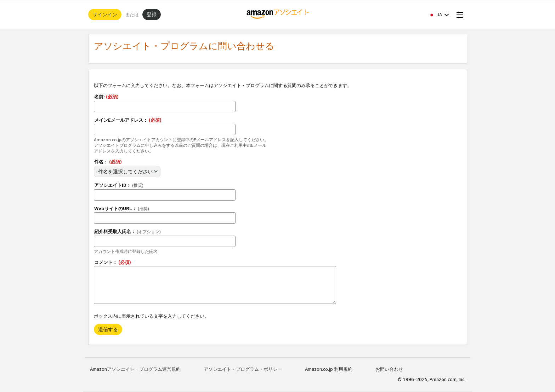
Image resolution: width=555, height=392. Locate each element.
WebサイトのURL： (122, 208)
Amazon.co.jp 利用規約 (329, 369)
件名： (108, 162)
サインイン (105, 14)
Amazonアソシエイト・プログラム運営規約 (135, 369)
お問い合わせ (389, 369)
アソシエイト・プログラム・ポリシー (243, 369)
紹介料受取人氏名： (128, 231)
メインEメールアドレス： (128, 120)
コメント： (113, 262)
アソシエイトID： (119, 185)
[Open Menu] (458, 15)
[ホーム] (277, 15)
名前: (106, 97)
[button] (439, 15)
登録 (152, 14)
